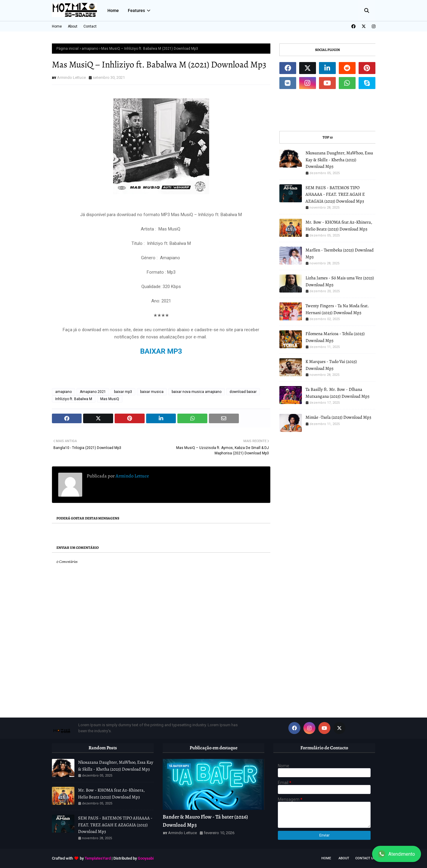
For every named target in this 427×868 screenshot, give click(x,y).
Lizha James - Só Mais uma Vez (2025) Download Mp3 (340, 281)
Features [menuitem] (136, 10)
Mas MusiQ (110, 399)
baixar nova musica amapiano (197, 392)
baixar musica (152, 392)
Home (57, 26)
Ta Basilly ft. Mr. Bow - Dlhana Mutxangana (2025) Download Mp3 (337, 393)
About (73, 26)
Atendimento (397, 854)
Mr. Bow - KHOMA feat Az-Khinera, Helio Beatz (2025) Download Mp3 (339, 226)
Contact (90, 26)
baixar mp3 (123, 392)
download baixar (243, 392)
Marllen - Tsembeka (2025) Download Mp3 (340, 253)
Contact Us (365, 858)
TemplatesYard (98, 858)
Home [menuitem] (113, 10)
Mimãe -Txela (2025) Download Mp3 (338, 417)
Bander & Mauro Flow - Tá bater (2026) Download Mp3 (205, 821)
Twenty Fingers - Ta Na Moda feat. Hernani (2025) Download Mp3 (337, 309)
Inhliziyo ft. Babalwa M (74, 399)
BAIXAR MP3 (161, 351)
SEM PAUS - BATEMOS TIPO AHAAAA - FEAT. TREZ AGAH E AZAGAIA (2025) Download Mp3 (335, 194)
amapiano (90, 49)
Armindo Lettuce (71, 77)
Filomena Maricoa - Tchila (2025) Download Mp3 (335, 337)
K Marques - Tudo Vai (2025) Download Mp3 (331, 365)
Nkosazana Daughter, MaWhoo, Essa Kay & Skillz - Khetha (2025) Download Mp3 (339, 160)
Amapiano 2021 (93, 392)
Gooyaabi (146, 858)
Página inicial (68, 49)
